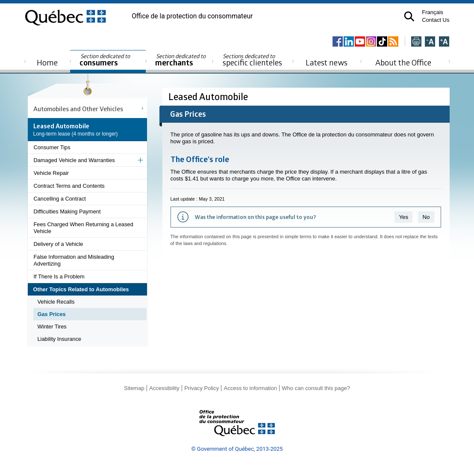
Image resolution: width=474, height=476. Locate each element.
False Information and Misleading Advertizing (74, 260)
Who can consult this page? (316, 388)
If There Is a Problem (59, 276)
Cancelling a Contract (60, 199)
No (426, 217)
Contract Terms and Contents (69, 186)
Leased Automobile (209, 96)
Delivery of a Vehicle (59, 244)
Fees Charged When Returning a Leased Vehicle (84, 228)
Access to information (250, 388)
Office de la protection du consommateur (192, 16)
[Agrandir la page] (444, 42)
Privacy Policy (202, 388)
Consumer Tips (52, 147)
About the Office (403, 62)
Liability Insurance (59, 339)
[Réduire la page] (430, 42)
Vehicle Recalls (56, 302)
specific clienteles (253, 60)
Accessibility (164, 388)
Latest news (327, 62)
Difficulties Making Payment (67, 211)
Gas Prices (52, 314)
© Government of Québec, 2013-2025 (237, 449)
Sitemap (134, 388)
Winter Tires (52, 327)
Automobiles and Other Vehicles (78, 109)
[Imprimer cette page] (416, 42)
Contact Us (436, 20)
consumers (105, 60)
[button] (409, 16)
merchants (181, 60)
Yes (403, 217)
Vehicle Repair (52, 173)
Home (47, 62)
